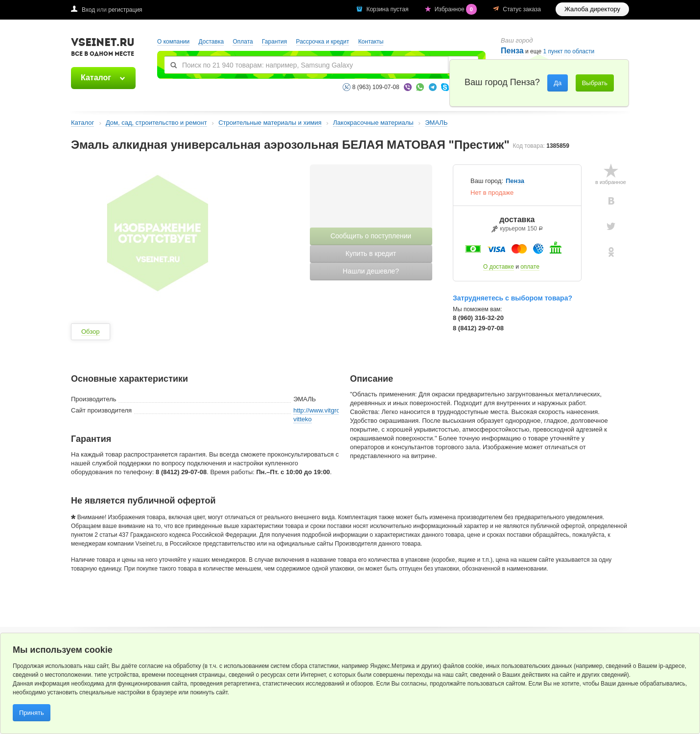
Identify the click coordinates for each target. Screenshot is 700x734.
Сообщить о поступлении (371, 236)
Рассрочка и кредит (323, 42)
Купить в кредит (371, 253)
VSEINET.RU (103, 48)
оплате (530, 267)
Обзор (91, 332)
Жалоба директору (592, 9)
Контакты (371, 42)
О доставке (499, 267)
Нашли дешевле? (371, 271)
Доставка (211, 42)
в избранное (611, 182)
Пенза (512, 51)
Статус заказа (522, 9)
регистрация (125, 10)
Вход (88, 10)
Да (558, 83)
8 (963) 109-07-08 (376, 87)
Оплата (243, 42)
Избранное (457, 9)
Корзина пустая (388, 9)
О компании (173, 42)
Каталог (96, 78)
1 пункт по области (569, 52)
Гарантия (274, 42)
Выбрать (595, 83)
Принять (32, 713)
